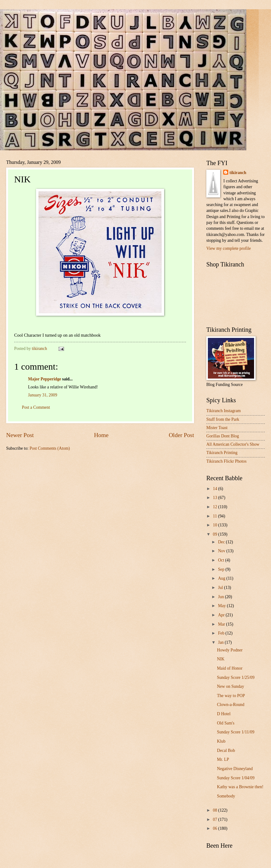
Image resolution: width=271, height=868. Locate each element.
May (222, 606)
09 (215, 534)
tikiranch (238, 173)
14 (215, 489)
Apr (222, 615)
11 (215, 516)
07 (215, 819)
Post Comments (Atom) (50, 448)
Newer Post (20, 435)
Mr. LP (223, 759)
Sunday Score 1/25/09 (236, 677)
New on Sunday (230, 686)
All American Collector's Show (233, 444)
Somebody (226, 796)
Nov (222, 551)
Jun (222, 597)
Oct (222, 560)
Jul (221, 588)
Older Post (181, 435)
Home (101, 435)
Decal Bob (226, 750)
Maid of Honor (230, 668)
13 (215, 498)
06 (215, 828)
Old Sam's (226, 723)
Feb (222, 633)
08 (215, 810)
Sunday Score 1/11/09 (235, 732)
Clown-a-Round (231, 705)
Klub (221, 741)
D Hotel (224, 714)
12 (215, 507)
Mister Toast (217, 428)
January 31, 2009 (43, 395)
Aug (222, 578)
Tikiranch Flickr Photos (227, 461)
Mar (222, 624)
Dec (222, 542)
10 (215, 525)
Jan (221, 642)
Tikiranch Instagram (224, 411)
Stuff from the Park (223, 419)
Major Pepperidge (44, 379)
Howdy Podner (230, 650)
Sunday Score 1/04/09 (236, 778)
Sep (222, 569)
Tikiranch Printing (222, 453)
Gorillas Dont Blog (223, 436)
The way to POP (231, 696)
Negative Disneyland (235, 769)
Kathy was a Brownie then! (240, 787)
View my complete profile (229, 248)
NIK (221, 659)
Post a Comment (36, 407)
